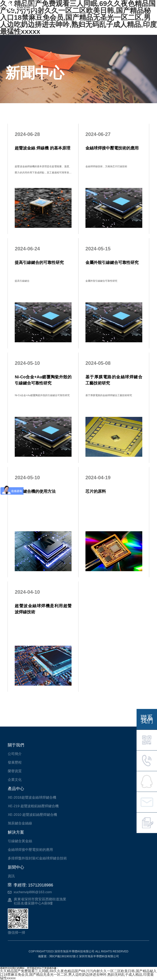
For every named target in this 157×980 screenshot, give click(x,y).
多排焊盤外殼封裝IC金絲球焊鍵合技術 (37, 858)
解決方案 (16, 832)
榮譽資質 (15, 771)
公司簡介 (15, 754)
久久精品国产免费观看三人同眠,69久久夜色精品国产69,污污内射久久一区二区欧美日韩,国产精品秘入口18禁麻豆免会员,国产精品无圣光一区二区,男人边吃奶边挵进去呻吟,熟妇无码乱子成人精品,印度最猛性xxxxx (78, 975)
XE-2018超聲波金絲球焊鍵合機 (32, 797)
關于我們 (16, 745)
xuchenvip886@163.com (33, 892)
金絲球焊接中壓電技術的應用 (30, 850)
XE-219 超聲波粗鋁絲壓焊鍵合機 (33, 806)
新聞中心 (16, 867)
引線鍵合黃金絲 (20, 841)
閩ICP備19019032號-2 (64, 956)
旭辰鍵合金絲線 (20, 823)
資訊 (11, 876)
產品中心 (16, 789)
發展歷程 (15, 762)
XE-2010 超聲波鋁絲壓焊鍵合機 (32, 815)
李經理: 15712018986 (33, 885)
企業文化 (15, 780)
